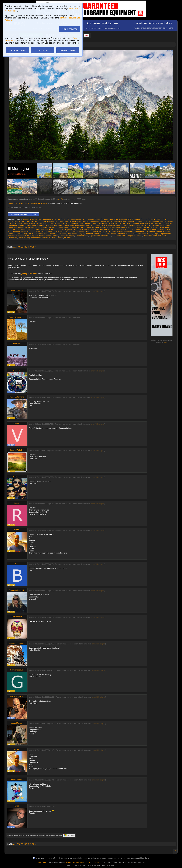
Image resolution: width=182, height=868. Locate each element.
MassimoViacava (164, 229)
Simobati (11, 236)
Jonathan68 (21, 229)
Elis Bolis (49, 223)
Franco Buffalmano (78, 225)
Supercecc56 (95, 236)
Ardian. (166, 219)
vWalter (67, 238)
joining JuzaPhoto (29, 274)
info (165, 342)
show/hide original (98, 291)
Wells (21, 238)
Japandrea (154, 227)
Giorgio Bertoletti (42, 227)
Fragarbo (149, 223)
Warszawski (13, 238)
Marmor (137, 229)
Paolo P (166, 232)
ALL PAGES (18, 247)
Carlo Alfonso (53, 221)
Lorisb (60, 229)
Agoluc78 (27, 219)
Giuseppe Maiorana (117, 227)
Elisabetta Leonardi (61, 223)
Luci (74, 229)
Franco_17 (90, 225)
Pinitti (61, 199)
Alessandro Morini (74, 219)
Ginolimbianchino (21, 227)
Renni (64, 234)
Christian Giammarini (90, 221)
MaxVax (69, 232)
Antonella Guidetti (155, 219)
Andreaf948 (114, 219)
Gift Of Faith (165, 225)
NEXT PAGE (30, 247)
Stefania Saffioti (52, 236)
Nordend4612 (141, 232)
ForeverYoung (139, 223)
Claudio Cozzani (119, 221)
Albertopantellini (48, 219)
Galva (125, 225)
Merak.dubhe (79, 232)
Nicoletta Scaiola (116, 232)
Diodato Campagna (30, 223)
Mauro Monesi (41, 232)
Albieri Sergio (61, 219)
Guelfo (128, 227)
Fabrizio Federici (126, 223)
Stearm (42, 236)
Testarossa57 (106, 236)
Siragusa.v (34, 236)
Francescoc (52, 225)
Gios (66, 227)
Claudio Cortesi (106, 221)
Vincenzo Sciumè (150, 236)
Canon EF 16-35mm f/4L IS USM (34, 203)
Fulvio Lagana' (101, 225)
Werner (27, 238)
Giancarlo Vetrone (143, 225)
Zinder (53, 238)
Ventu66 (139, 236)
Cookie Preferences (93, 862)
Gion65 (31, 227)
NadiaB (95, 232)
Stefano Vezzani (82, 236)
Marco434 (112, 229)
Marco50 (120, 229)
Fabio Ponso (113, 223)
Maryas (144, 229)
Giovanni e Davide (91, 227)
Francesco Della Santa (27, 225)
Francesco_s (42, 225)
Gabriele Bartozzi (115, 225)
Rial (69, 234)
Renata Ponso (55, 234)
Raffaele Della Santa (40, 234)
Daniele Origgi (153, 221)
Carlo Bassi (64, 221)
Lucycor (80, 229)
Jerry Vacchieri (17, 617)
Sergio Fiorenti (165, 234)
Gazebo (132, 225)
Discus (42, 223)
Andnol (91, 219)
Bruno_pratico (41, 221)
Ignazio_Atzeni (143, 227)
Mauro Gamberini (28, 232)
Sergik (156, 234)
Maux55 (51, 232)
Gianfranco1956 (17, 670)
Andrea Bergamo (101, 219)
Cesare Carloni (75, 221)
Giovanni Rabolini (76, 227)
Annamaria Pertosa (139, 219)
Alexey (85, 219)
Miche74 (88, 232)
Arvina (10, 221)
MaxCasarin (60, 232)
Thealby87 (117, 236)
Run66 (150, 234)
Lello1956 (40, 229)
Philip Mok (27, 234)
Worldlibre (46, 238)
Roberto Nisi (105, 234)
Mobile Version (42, 862)
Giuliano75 (104, 227)
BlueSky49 (30, 221)
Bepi (16, 221)
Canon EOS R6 (14, 203)
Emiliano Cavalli (76, 223)
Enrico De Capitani (100, 223)
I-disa (134, 227)
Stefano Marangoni (67, 236)
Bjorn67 (22, 221)
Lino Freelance (51, 229)
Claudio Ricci (132, 221)
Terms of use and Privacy (75, 862)
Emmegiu (87, 223)
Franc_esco (158, 223)
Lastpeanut (31, 229)
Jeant (162, 227)
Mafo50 (87, 229)
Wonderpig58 (36, 238)
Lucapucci (68, 229)
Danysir (163, 221)
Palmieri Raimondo (155, 232)
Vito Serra (162, 236)
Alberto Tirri (36, 219)
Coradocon (143, 221)
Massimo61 (152, 229)
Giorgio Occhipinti (56, 227)
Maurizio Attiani (14, 232)
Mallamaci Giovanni (99, 229)
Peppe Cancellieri (15, 234)
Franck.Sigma (64, 225)
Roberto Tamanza (118, 234)
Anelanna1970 (125, 219)
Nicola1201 (104, 232)
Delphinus (18, 223)
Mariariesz (129, 229)
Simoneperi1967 (22, 236)
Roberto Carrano (92, 234)
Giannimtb (155, 225)
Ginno (10, 227)
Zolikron (60, 238)
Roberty (129, 234)
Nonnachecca (129, 232)
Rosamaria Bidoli (139, 234)
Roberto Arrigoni (78, 234)
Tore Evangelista (128, 236)
